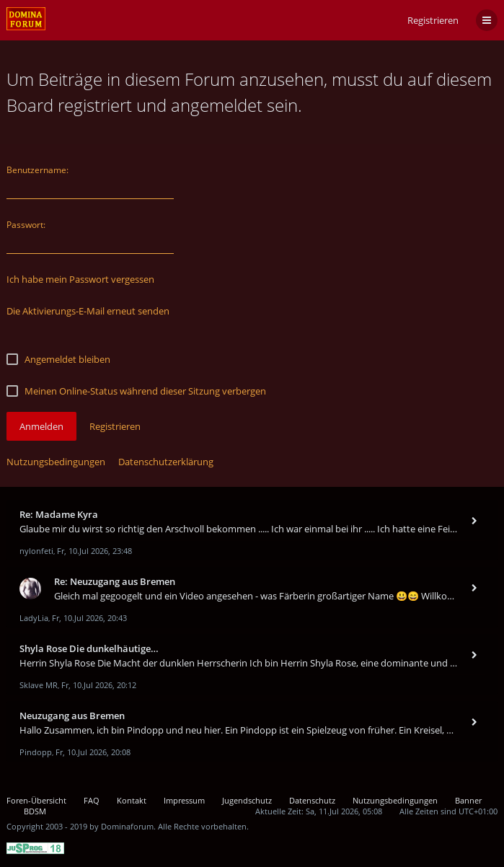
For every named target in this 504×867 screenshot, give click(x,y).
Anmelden (41, 426)
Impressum (184, 800)
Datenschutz (312, 800)
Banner (468, 800)
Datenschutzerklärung (166, 462)
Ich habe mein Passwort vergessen (80, 279)
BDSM (35, 811)
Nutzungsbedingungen (56, 462)
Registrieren (433, 20)
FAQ (92, 800)
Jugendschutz (247, 800)
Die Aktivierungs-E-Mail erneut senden (88, 311)
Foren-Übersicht (36, 800)
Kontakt (132, 800)
